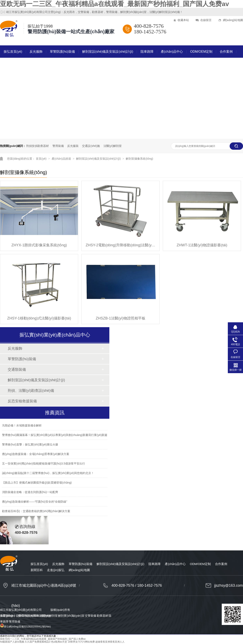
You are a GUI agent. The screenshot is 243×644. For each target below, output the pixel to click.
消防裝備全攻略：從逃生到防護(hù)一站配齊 (30, 492)
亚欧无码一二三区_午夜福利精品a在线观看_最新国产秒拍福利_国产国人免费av (115, 4)
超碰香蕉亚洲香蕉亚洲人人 (110, 642)
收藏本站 (183, 20)
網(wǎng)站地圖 (233, 20)
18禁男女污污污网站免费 (81, 642)
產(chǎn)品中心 (172, 52)
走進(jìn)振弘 (33, 64)
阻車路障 (147, 52)
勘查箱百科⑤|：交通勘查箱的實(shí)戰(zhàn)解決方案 (36, 511)
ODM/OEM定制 (201, 52)
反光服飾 (36, 52)
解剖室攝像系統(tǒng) (139, 159)
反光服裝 (73, 146)
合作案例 (226, 52)
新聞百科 (10, 64)
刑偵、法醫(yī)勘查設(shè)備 (31, 391)
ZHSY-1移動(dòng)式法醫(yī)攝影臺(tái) (39, 318)
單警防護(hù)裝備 (62, 52)
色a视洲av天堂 (59, 642)
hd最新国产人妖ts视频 (12, 642)
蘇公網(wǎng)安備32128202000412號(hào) (25, 627)
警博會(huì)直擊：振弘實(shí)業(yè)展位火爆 (30, 444)
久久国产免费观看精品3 (38, 642)
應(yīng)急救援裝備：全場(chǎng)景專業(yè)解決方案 (36, 454)
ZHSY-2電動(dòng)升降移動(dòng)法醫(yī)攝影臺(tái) (120, 245)
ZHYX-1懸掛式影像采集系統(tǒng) (39, 245)
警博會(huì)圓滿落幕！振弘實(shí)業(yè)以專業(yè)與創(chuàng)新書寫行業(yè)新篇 (55, 435)
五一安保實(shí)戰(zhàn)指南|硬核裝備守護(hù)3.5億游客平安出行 (44, 464)
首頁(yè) (42, 159)
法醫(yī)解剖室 (113, 146)
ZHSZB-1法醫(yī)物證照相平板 (121, 318)
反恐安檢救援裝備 (22, 401)
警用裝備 (58, 146)
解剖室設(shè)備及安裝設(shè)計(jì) (108, 52)
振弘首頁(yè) (13, 52)
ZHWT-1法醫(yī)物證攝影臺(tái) (202, 245)
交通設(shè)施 (91, 146)
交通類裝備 (17, 370)
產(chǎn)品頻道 (62, 159)
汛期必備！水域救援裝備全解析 (22, 425)
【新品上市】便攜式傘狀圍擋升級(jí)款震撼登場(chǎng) (37, 483)
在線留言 (206, 20)
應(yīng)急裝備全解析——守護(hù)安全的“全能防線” (35, 502)
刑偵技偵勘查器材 (37, 146)
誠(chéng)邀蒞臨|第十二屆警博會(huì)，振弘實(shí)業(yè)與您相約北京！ (48, 473)
